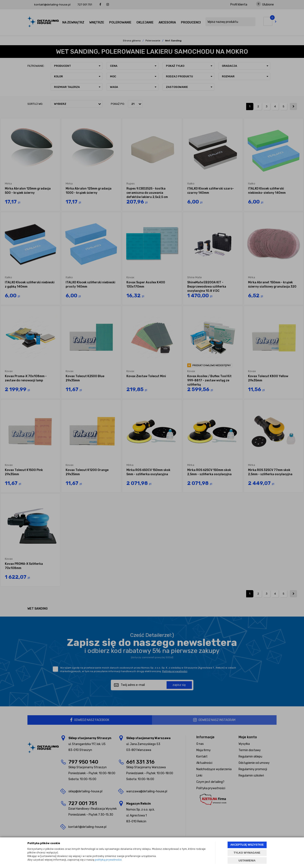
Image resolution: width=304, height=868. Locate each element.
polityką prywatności (108, 860)
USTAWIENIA (247, 860)
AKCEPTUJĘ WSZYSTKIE (247, 845)
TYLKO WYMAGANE (247, 853)
